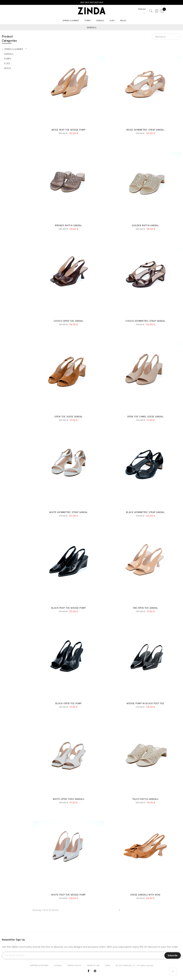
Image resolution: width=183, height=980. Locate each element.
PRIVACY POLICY (74, 965)
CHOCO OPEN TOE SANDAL (69, 321)
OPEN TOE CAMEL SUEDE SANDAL (145, 417)
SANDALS (100, 20)
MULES (123, 20)
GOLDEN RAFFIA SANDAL (145, 225)
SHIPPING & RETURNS (39, 965)
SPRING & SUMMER (71, 20)
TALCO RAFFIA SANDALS (145, 799)
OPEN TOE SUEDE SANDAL (68, 417)
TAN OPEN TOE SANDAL (145, 608)
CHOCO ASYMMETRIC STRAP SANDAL (145, 321)
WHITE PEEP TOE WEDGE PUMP (68, 895)
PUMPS (88, 20)
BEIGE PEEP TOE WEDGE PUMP (69, 130)
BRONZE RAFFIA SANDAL (68, 225)
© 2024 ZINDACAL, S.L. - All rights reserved (135, 965)
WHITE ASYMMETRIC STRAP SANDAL (68, 512)
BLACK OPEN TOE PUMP (68, 703)
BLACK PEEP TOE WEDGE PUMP (69, 608)
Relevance (160, 37)
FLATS (112, 20)
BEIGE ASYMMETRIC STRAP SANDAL (145, 130)
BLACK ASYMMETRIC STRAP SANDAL (145, 512)
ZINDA (108, 965)
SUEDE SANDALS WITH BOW (145, 895)
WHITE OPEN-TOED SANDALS (69, 799)
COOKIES (58, 965)
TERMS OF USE (93, 965)
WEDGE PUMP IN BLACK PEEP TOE (145, 703)
